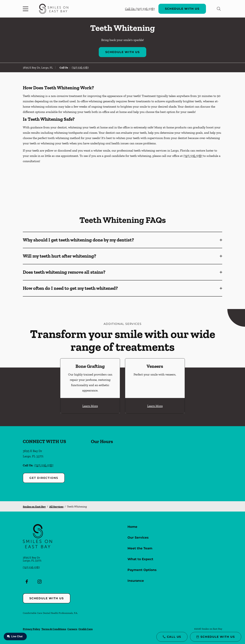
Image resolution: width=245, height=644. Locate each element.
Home (132, 527)
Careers (72, 629)
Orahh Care (86, 629)
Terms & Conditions (54, 629)
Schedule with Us (182, 9)
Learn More (90, 406)
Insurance (136, 581)
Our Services (138, 538)
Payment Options (142, 570)
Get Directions (44, 478)
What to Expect (140, 559)
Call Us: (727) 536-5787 (140, 9)
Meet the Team (140, 548)
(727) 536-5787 (80, 68)
